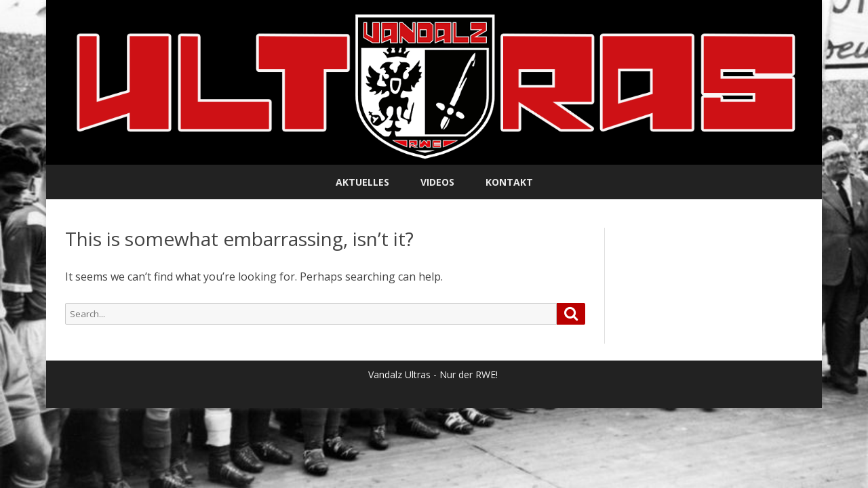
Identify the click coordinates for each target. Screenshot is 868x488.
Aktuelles (362, 182)
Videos (437, 182)
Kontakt (509, 182)
